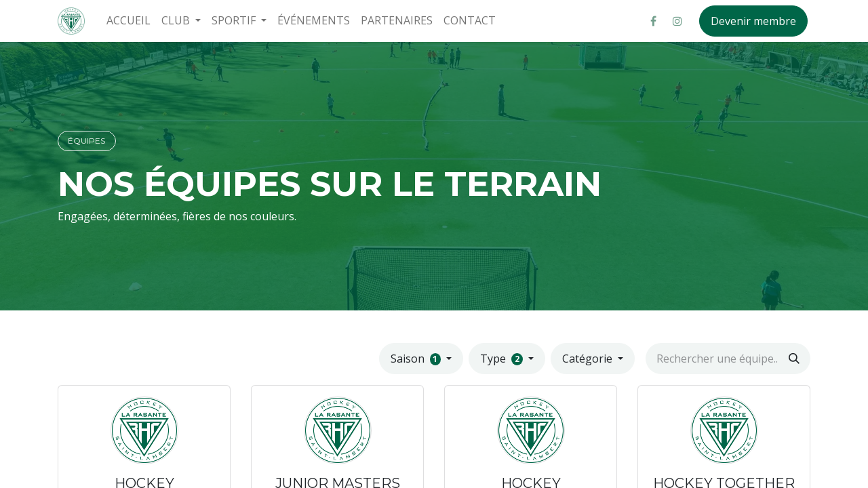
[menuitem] (129, 21)
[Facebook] (653, 21)
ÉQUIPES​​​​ (86, 141)
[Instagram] (677, 21)
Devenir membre (753, 21)
